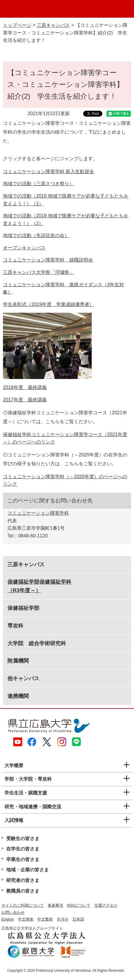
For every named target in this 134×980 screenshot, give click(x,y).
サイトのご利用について (23, 905)
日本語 (78, 919)
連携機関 (18, 696)
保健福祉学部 (23, 608)
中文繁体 (45, 919)
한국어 (63, 919)
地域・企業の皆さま (28, 870)
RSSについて (79, 905)
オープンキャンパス (24, 248)
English (8, 919)
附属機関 (18, 661)
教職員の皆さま (23, 891)
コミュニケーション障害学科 (38, 513)
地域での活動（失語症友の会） (36, 235)
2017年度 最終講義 (25, 400)
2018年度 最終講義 (25, 387)
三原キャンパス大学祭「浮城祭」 (38, 272)
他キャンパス (23, 678)
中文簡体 (26, 919)
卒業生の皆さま (23, 859)
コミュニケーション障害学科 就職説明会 (48, 260)
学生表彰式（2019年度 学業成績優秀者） (49, 304)
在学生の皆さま (23, 849)
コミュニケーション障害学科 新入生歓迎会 (49, 172)
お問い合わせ (13, 912)
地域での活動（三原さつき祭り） (38, 184)
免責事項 (55, 905)
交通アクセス (106, 905)
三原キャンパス (53, 25)
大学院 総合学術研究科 (37, 643)
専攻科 (15, 626)
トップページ (17, 25)
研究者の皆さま (23, 880)
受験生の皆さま (23, 839)
